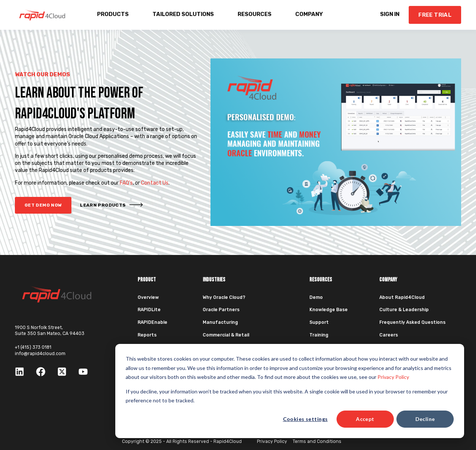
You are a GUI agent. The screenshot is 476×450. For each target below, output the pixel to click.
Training (319, 335)
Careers (389, 335)
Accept (365, 419)
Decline (425, 419)
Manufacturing (220, 322)
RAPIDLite (149, 310)
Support (319, 322)
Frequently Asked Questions (412, 322)
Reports (147, 335)
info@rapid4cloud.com (40, 354)
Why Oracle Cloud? (224, 297)
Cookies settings (305, 419)
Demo (316, 297)
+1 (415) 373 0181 (33, 347)
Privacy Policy (393, 377)
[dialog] (290, 391)
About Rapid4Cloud (402, 297)
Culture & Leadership (404, 310)
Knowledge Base (329, 310)
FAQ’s (126, 183)
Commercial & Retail (226, 335)
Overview (148, 297)
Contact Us (155, 183)
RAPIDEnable (152, 322)
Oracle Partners (221, 310)
